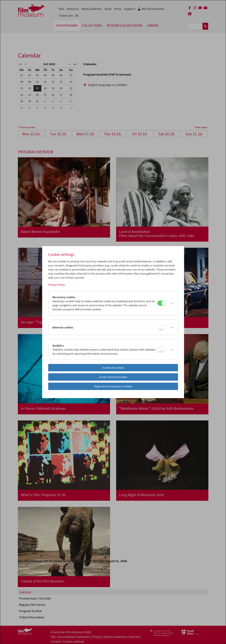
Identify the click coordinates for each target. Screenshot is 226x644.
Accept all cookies (113, 368)
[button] (171, 303)
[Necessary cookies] (162, 303)
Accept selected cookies (113, 377)
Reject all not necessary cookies (113, 386)
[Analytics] (162, 349)
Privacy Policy (57, 285)
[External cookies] (162, 327)
